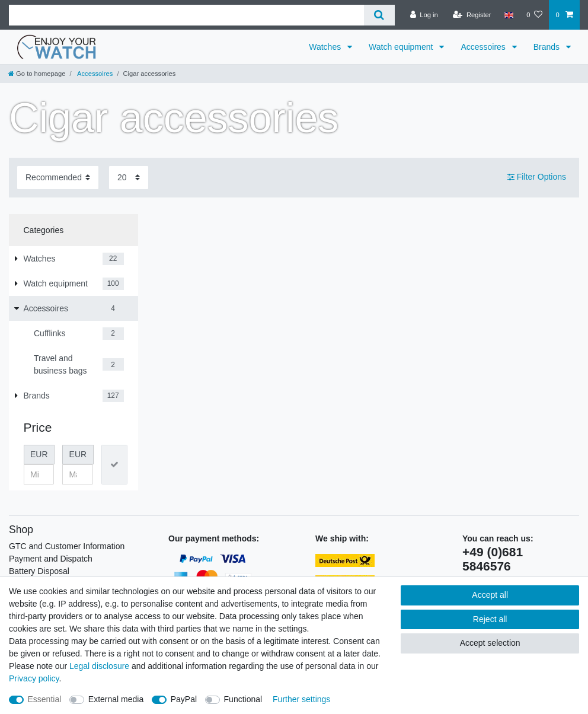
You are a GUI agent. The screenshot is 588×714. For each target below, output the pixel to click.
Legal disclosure (99, 666)
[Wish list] (534, 15)
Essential (45, 699)
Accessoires (484, 47)
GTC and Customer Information (67, 546)
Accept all (490, 595)
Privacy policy (34, 678)
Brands (548, 47)
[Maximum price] (78, 474)
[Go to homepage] (37, 74)
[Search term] (186, 15)
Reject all (490, 619)
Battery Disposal (39, 571)
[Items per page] (129, 178)
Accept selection (490, 643)
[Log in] (424, 15)
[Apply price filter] (114, 465)
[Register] (472, 15)
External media (116, 699)
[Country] (509, 15)
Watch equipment (402, 47)
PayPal (184, 699)
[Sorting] (58, 178)
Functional (243, 699)
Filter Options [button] (537, 177)
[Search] (379, 15)
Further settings (301, 699)
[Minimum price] (39, 474)
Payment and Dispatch (51, 559)
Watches (326, 47)
